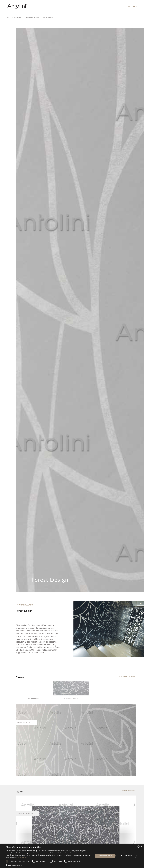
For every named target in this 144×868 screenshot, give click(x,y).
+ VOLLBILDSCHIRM (127, 676)
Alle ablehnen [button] (127, 856)
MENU (133, 7)
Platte (19, 791)
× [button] (141, 847)
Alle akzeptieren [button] (105, 856)
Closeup (21, 677)
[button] (48, 865)
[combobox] (138, 847)
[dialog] (72, 856)
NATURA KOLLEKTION (25, 605)
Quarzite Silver (34, 699)
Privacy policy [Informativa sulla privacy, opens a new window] (23, 857)
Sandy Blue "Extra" (71, 699)
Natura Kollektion (32, 17)
